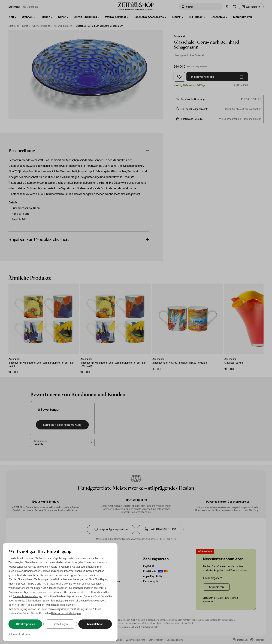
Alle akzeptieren (25, 624)
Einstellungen (60, 624)
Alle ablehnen (95, 624)
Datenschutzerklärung (20, 634)
